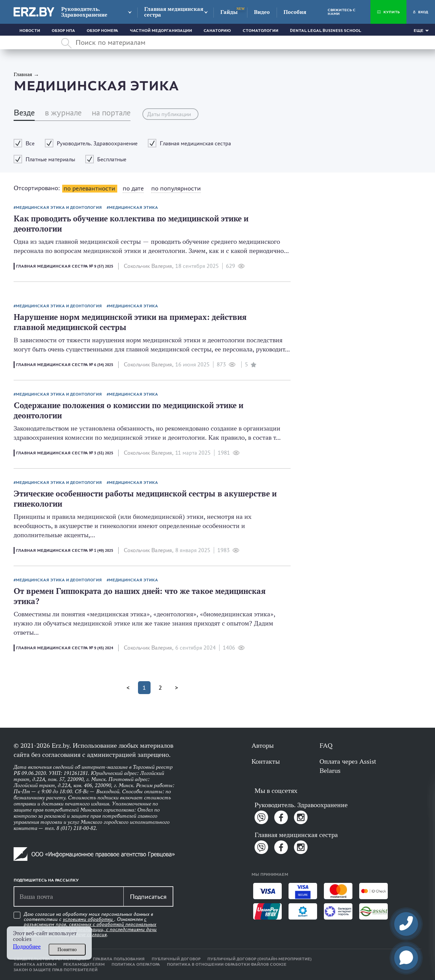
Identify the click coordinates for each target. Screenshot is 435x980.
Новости (30, 31)
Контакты (266, 761)
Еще (419, 31)
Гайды (229, 12)
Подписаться (148, 896)
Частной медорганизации (161, 31)
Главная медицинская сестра (174, 12)
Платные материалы (50, 159)
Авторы (263, 745)
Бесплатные (112, 159)
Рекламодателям (84, 964)
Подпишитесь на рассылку (46, 880)
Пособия (295, 12)
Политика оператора (136, 964)
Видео (262, 12)
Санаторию (217, 31)
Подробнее (27, 947)
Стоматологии (260, 31)
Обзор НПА (63, 31)
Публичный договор (176, 959)
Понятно (67, 949)
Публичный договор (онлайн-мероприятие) (259, 959)
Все (30, 143)
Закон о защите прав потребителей (56, 970)
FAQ (326, 745)
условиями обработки (89, 919)
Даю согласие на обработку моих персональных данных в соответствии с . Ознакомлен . (90, 924)
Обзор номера (102, 31)
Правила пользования (119, 959)
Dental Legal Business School (326, 31)
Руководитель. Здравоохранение (84, 12)
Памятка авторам (35, 964)
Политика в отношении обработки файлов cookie (227, 964)
